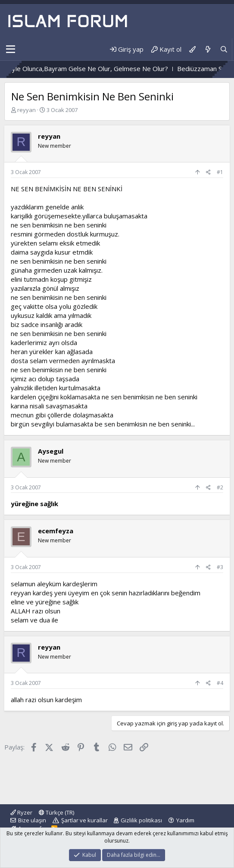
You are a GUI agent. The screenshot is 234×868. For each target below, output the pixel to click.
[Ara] (224, 49)
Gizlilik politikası (141, 820)
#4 (220, 683)
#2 (220, 487)
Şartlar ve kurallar (84, 820)
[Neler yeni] (207, 49)
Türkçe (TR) (56, 812)
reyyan (27, 110)
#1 (220, 172)
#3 (220, 567)
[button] (11, 50)
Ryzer (21, 812)
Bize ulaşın (32, 820)
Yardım (185, 820)
